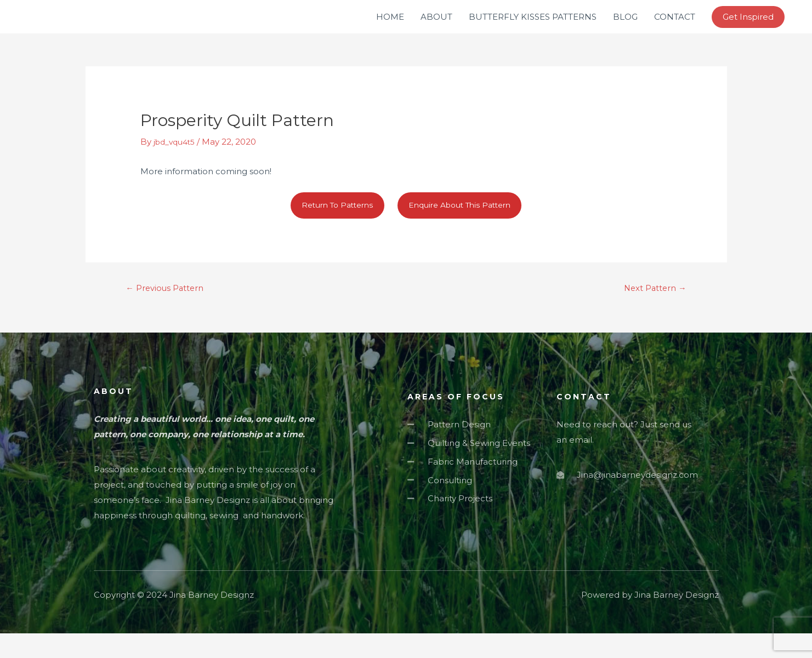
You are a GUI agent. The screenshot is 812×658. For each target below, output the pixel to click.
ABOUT (436, 27)
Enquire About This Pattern (464, 227)
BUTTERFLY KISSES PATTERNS (533, 27)
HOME (390, 27)
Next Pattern (651, 312)
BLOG (625, 27)
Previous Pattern (170, 312)
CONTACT (675, 27)
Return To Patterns (331, 227)
